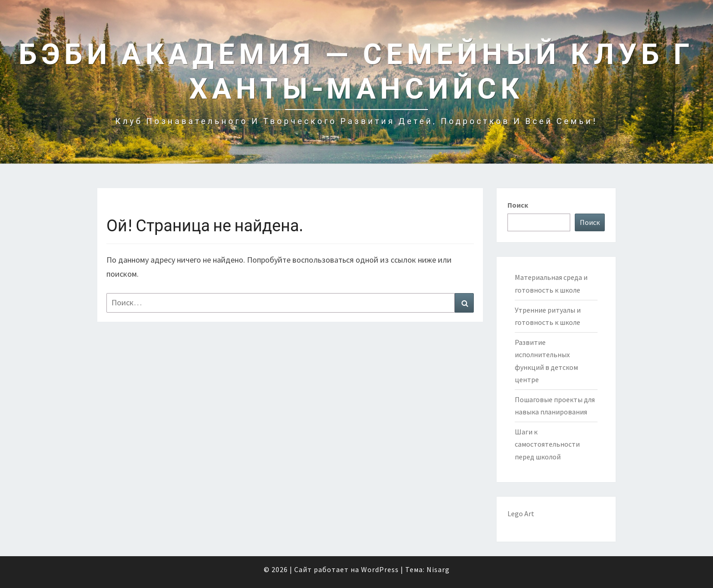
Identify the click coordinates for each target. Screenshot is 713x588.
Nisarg (438, 569)
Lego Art (521, 513)
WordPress (380, 569)
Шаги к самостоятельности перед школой (547, 444)
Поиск (518, 205)
